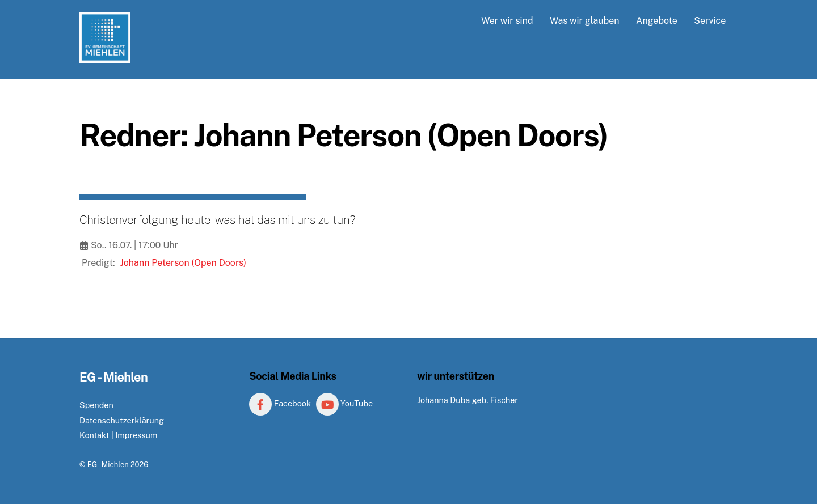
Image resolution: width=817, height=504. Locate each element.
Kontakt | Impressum (118, 435)
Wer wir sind (507, 21)
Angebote (657, 21)
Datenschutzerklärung (122, 420)
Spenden (96, 405)
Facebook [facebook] (280, 403)
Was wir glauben (585, 21)
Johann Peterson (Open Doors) (183, 263)
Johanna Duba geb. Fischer (468, 400)
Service (710, 21)
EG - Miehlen (108, 465)
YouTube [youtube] (345, 403)
